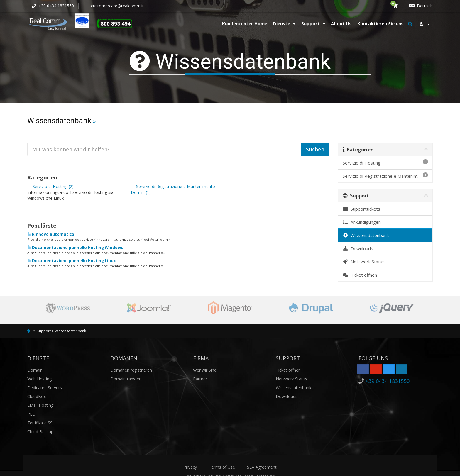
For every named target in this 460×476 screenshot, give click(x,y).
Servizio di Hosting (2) (50, 186)
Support (313, 23)
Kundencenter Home (245, 23)
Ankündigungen (362, 222)
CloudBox (37, 396)
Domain (35, 370)
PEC (31, 414)
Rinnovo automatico (51, 234)
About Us (341, 23)
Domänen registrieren (131, 370)
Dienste (284, 23)
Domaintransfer (125, 379)
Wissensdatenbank (366, 235)
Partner (200, 379)
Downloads (358, 248)
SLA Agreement (262, 467)
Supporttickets (361, 209)
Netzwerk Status (364, 262)
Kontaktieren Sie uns (380, 23)
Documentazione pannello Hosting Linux (72, 261)
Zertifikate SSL (41, 423)
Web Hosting (39, 379)
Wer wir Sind (205, 370)
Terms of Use (222, 467)
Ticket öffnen (360, 275)
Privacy (190, 467)
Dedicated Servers (45, 388)
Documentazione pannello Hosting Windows (75, 248)
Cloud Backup (40, 432)
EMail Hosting (40, 405)
